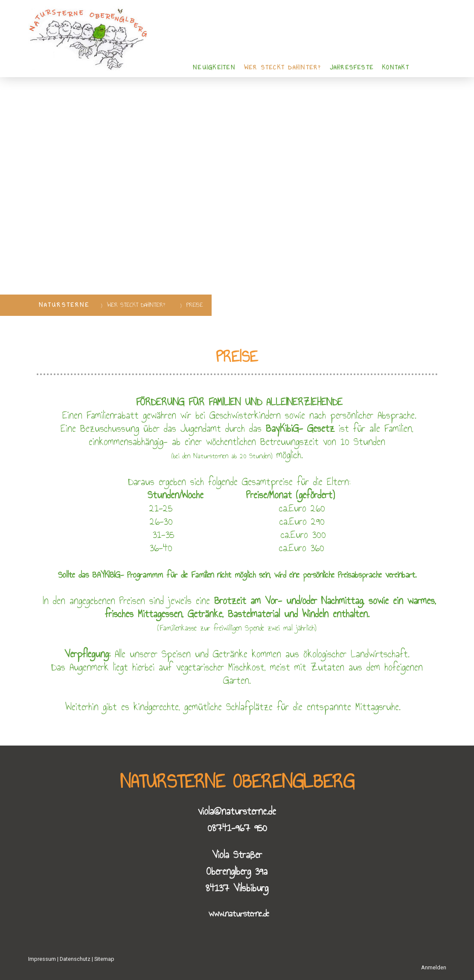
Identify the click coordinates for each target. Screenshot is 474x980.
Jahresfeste (352, 68)
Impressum (42, 959)
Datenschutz (75, 959)
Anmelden (434, 967)
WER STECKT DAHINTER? (283, 68)
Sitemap (104, 959)
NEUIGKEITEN (214, 68)
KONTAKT (396, 68)
